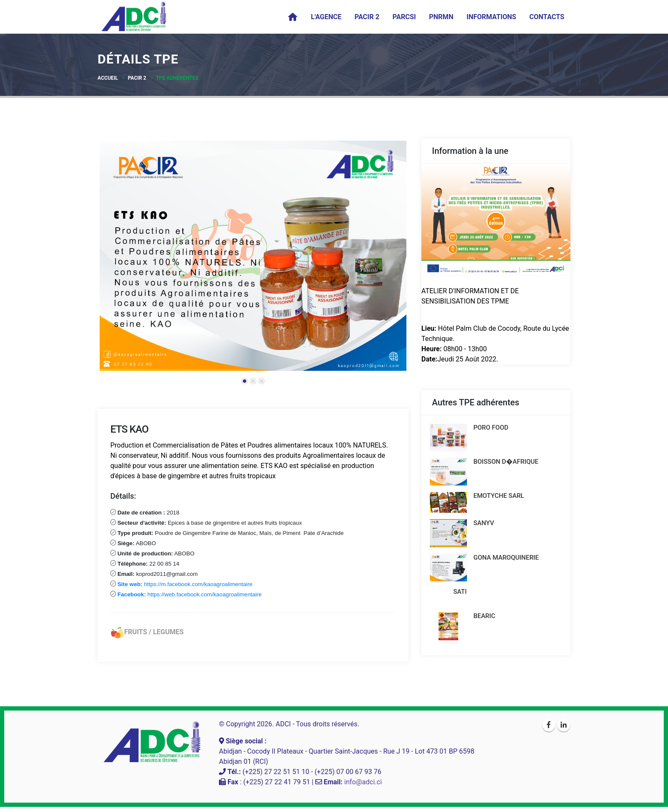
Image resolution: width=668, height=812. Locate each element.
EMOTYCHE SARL (500, 498)
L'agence (326, 17)
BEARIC (485, 620)
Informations (491, 17)
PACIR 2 (367, 17)
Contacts (547, 17)
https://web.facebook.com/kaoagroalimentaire (189, 594)
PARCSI (404, 17)
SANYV (485, 526)
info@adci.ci (363, 787)
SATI (460, 596)
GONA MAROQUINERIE (507, 561)
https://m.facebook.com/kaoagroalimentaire (186, 584)
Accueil (108, 78)
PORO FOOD (492, 428)
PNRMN (441, 17)
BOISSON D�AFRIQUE (507, 462)
